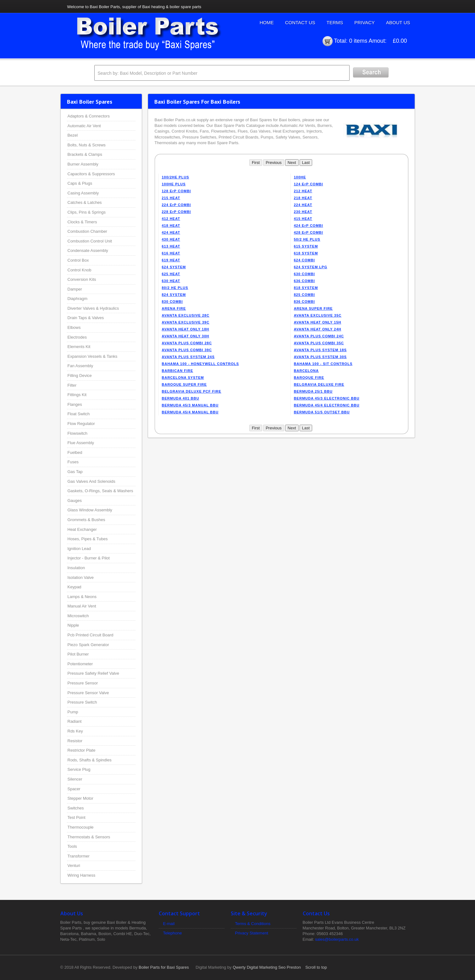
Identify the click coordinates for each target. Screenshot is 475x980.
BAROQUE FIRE (309, 378)
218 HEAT (303, 198)
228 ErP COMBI (177, 212)
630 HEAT (171, 281)
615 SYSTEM (306, 246)
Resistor (75, 741)
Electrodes (77, 337)
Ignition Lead (79, 549)
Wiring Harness (82, 875)
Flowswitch (78, 433)
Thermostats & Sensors (89, 837)
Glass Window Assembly (90, 510)
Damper (75, 289)
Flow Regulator (81, 424)
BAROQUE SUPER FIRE (184, 384)
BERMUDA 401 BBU (181, 398)
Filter (72, 385)
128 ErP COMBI (177, 191)
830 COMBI (172, 302)
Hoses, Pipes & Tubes (88, 539)
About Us (398, 22)
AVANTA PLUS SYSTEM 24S (188, 357)
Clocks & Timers (82, 222)
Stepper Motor (80, 798)
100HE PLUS (174, 184)
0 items (358, 41)
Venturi (74, 866)
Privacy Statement (252, 933)
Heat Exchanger (82, 529)
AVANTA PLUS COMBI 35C (319, 343)
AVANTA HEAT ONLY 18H (186, 329)
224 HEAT (303, 205)
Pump (73, 712)
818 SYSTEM (306, 288)
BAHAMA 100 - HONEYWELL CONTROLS (201, 364)
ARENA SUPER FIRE (313, 308)
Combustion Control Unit (90, 241)
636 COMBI (304, 281)
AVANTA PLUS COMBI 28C (187, 343)
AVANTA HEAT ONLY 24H (318, 329)
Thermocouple (81, 827)
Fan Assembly (80, 366)
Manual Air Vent (82, 606)
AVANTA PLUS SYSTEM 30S (320, 357)
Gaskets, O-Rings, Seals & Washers (100, 491)
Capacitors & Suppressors (91, 174)
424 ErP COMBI (309, 226)
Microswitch (78, 616)
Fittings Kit (77, 395)
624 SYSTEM (174, 267)
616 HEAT (171, 253)
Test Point (77, 817)
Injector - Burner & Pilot (89, 558)
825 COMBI (304, 295)
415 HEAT (303, 219)
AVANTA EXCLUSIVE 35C (318, 315)
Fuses (73, 462)
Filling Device (80, 376)
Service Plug (79, 769)
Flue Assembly (81, 443)
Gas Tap (75, 472)
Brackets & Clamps (85, 154)
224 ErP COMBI (177, 205)
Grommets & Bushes (86, 520)
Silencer (75, 779)
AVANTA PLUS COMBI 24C (319, 336)
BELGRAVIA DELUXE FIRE (319, 384)
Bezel (73, 135)
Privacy (365, 22)
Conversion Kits (82, 279)
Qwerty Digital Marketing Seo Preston (267, 967)
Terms (335, 22)
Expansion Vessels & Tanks (93, 356)
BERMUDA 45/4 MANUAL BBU (190, 412)
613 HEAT (171, 246)
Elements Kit (79, 347)
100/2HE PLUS (176, 177)
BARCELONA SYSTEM (183, 378)
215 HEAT (171, 198)
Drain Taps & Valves (86, 318)
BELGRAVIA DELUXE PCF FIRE (192, 391)
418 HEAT (171, 226)
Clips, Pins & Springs (87, 212)
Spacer (74, 789)
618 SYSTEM (306, 253)
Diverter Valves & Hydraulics (93, 308)
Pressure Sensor (83, 683)
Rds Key (75, 731)
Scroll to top (316, 967)
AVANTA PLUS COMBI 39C (187, 350)
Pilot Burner (78, 654)
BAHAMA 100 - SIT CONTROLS (323, 364)
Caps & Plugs (80, 183)
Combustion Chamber (87, 231)
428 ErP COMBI (309, 232)
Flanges (75, 404)
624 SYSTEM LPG (311, 267)
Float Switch (79, 414)
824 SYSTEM (174, 295)
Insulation (76, 568)
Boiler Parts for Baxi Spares (164, 967)
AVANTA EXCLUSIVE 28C (186, 315)
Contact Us (300, 22)
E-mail (169, 924)
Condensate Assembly (88, 250)
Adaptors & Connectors (89, 116)
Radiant (75, 721)
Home (267, 22)
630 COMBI (304, 274)
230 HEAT (303, 212)
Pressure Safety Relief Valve (94, 673)
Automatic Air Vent (84, 126)
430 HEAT (171, 239)
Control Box (78, 260)
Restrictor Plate (82, 750)
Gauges (75, 501)
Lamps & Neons (82, 597)
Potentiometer (80, 664)
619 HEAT (171, 260)
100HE (300, 177)
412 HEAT (171, 219)
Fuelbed (75, 452)
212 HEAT (303, 191)
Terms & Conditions (253, 924)
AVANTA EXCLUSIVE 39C (186, 322)
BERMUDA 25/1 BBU (313, 391)
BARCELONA (306, 371)
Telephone (173, 933)
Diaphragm (78, 299)
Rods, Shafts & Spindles (90, 760)
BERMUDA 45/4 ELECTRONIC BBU (327, 405)
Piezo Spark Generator (88, 645)
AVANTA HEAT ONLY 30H (186, 336)
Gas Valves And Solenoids (91, 481)
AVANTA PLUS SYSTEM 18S (320, 350)
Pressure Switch (82, 702)
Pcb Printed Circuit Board (91, 635)
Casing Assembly (83, 193)
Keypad (75, 587)
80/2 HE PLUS (175, 288)
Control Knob (80, 270)
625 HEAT (171, 274)
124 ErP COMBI (309, 184)
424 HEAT (171, 232)
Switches (76, 808)
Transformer (79, 856)
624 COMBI (304, 260)
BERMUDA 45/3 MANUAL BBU (190, 405)
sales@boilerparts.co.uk (337, 939)
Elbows (74, 327)
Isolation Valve (81, 577)
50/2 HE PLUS (307, 239)
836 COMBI (304, 302)
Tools (72, 846)
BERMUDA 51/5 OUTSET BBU (322, 412)
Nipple (73, 625)
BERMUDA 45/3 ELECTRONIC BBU (327, 398)
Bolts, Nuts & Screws (87, 145)
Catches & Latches (85, 202)
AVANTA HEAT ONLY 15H (318, 322)
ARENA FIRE (174, 308)
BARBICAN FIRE (178, 371)
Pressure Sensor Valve (88, 693)
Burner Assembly (83, 164)
